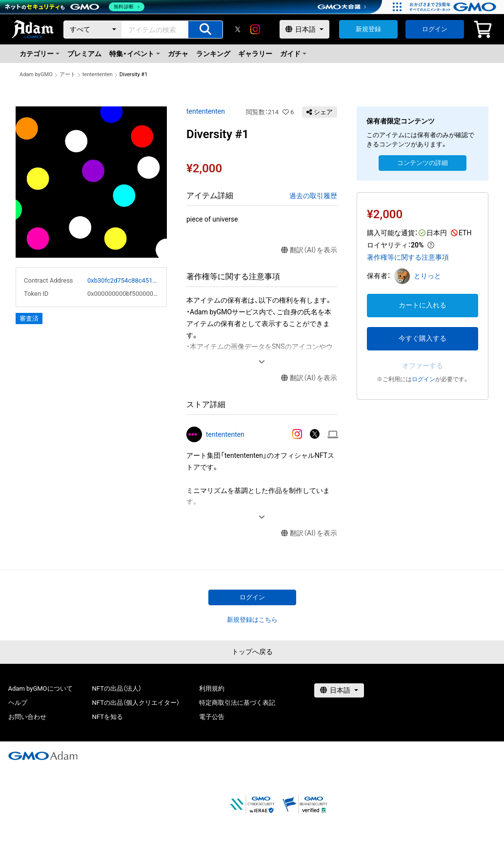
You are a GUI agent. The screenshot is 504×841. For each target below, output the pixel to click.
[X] (238, 29)
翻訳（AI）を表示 (309, 250)
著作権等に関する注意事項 (408, 257)
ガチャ (178, 54)
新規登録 (368, 29)
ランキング (213, 54)
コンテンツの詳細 (423, 163)
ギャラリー (255, 54)
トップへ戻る (252, 652)
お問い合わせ (27, 717)
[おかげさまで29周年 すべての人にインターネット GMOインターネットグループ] (454, 7)
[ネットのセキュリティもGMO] (75, 7)
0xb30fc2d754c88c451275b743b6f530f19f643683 (123, 280)
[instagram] (255, 29)
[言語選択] (304, 29)
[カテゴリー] (93, 30)
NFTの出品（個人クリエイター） (136, 703)
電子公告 (212, 717)
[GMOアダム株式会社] (43, 756)
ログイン (435, 29)
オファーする (423, 366)
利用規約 (212, 688)
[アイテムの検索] (205, 30)
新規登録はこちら (252, 620)
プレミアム (84, 54)
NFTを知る (108, 717)
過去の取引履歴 (313, 196)
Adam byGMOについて (40, 688)
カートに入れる (423, 305)
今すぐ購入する (423, 338)
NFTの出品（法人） (117, 688)
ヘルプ (18, 703)
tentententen (98, 74)
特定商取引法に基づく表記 (237, 703)
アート (68, 74)
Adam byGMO (36, 74)
